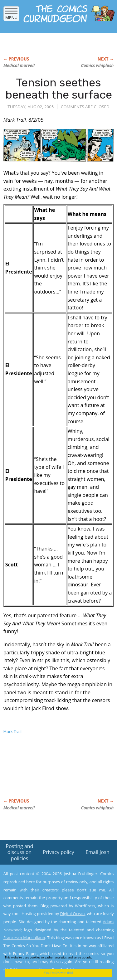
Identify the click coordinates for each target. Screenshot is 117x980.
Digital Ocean (72, 914)
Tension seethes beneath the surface (59, 89)
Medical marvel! (19, 65)
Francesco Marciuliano (24, 938)
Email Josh (97, 852)
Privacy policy (58, 852)
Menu (11, 15)
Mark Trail (12, 732)
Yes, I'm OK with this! (58, 973)
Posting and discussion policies (20, 852)
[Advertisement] (53, 773)
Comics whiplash (97, 65)
